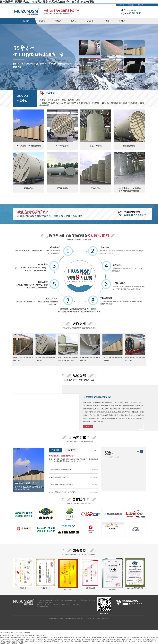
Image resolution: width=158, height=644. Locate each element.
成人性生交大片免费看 (83, 639)
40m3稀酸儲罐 (65, 103)
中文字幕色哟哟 (65, 641)
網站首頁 (26, 21)
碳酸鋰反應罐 (86, 103)
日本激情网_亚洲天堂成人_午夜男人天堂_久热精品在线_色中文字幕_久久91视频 (47, 2)
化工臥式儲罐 (105, 103)
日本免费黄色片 (14, 643)
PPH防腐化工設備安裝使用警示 (60, 477)
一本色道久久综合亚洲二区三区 (66, 639)
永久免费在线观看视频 (78, 641)
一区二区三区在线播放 (56, 637)
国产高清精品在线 (148, 639)
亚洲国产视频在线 (97, 637)
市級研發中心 (46, 588)
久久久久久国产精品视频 (16, 641)
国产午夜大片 (119, 637)
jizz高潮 (112, 637)
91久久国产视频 (90, 641)
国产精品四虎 (45, 641)
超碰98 (98, 641)
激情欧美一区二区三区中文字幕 (100, 639)
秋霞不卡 (22, 643)
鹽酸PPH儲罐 (75, 103)
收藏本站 (121, 5)
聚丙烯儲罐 (95, 103)
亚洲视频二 (129, 639)
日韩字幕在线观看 (24, 639)
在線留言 (131, 5)
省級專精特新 (90, 588)
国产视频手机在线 (16, 637)
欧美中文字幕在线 (130, 641)
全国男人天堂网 (105, 641)
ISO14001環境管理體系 (135, 588)
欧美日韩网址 (151, 637)
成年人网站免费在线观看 (118, 639)
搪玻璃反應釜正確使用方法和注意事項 (62, 485)
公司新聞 (71, 450)
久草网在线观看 (29, 641)
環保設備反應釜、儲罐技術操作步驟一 (62, 456)
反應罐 (42, 100)
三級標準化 (112, 590)
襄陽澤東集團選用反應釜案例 (135, 357)
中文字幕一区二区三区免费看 (145, 641)
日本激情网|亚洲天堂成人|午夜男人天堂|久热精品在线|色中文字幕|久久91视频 (23, 636)
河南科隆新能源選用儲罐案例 (90, 357)
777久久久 (144, 637)
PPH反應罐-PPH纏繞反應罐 (49, 103)
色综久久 (38, 641)
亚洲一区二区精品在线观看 (132, 637)
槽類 (64, 100)
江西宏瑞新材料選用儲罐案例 (112, 357)
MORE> (80, 461)
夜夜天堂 (106, 637)
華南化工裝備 (47, 12)
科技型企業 (68, 589)
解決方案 (90, 21)
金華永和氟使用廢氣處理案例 (68, 357)
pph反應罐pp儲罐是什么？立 (27, 483)
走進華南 (42, 21)
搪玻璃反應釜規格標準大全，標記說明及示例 (64, 492)
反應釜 (71, 100)
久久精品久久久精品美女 (42, 637)
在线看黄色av (138, 639)
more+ (96, 450)
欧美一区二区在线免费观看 (48, 639)
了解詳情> (88, 426)
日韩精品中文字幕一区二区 (83, 637)
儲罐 (78, 100)
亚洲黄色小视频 (35, 639)
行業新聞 (55, 450)
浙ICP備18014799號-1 (102, 618)
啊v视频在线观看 (69, 637)
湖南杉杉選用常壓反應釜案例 (23, 357)
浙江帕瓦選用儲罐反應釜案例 (45, 357)
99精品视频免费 (55, 641)
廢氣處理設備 (54, 100)
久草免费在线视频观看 (117, 641)
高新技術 (23, 588)
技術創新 (106, 21)
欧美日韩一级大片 (28, 637)
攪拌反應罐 (114, 103)
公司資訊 (58, 21)
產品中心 (74, 21)
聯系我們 (141, 5)
